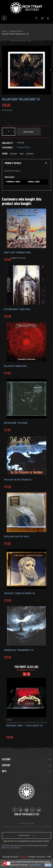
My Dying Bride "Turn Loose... (18, 309)
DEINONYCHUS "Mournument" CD (19, 650)
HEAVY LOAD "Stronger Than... (18, 252)
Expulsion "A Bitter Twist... (17, 536)
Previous (2, 70)
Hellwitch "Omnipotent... (16, 366)
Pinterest (30, 154)
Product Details (13, 163)
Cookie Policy (35, 865)
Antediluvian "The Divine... (16, 423)
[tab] (27, 163)
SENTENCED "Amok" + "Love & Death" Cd (24, 725)
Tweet (22, 154)
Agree (48, 865)
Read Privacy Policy (11, 848)
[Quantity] (9, 132)
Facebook (13, 154)
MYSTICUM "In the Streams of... (18, 480)
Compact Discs (24, 147)
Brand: (7, 171)
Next (51, 70)
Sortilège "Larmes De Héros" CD (19, 593)
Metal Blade (15, 171)
